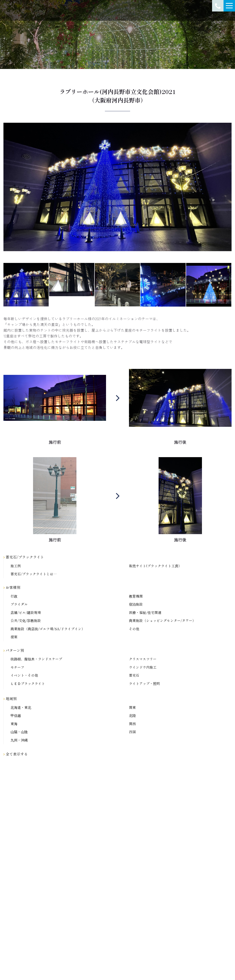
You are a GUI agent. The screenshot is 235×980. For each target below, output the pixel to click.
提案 (14, 637)
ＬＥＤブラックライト (28, 684)
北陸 (132, 716)
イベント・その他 (24, 675)
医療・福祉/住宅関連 (145, 613)
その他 (134, 629)
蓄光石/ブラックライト (24, 557)
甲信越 (16, 716)
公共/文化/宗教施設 (26, 621)
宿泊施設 (136, 604)
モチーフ (17, 667)
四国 (132, 732)
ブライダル (19, 604)
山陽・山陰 (19, 732)
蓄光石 (134, 675)
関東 (132, 708)
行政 (14, 596)
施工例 (16, 566)
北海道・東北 (21, 708)
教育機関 (136, 596)
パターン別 (14, 650)
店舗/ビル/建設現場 (26, 613)
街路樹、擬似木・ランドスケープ (36, 659)
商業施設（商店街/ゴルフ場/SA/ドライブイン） (48, 629)
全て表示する (16, 754)
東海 (14, 724)
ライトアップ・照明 (144, 684)
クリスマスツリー (143, 659)
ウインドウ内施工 (143, 667)
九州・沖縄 (19, 740)
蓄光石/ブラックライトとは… (34, 574)
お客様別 (12, 587)
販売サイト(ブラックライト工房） (155, 566)
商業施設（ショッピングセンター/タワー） (162, 621)
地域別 (10, 698)
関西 (132, 724)
